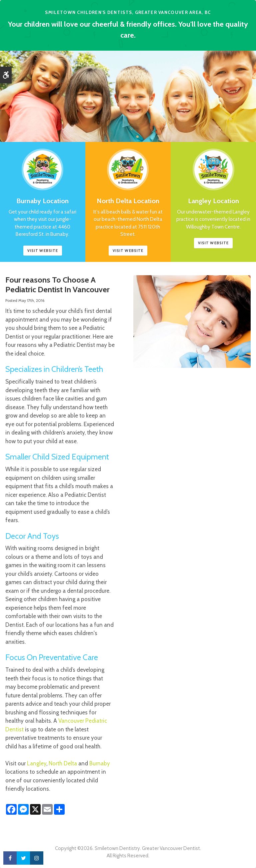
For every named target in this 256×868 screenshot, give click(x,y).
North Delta (63, 763)
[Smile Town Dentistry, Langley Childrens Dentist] (213, 166)
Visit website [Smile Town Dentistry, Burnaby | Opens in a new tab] (43, 251)
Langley (37, 763)
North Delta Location (128, 201)
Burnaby (100, 763)
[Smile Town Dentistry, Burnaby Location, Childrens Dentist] (42, 166)
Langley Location (213, 201)
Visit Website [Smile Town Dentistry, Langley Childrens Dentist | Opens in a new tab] (213, 243)
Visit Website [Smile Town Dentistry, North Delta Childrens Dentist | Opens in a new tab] (128, 251)
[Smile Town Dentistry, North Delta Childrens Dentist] (128, 166)
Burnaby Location (42, 201)
